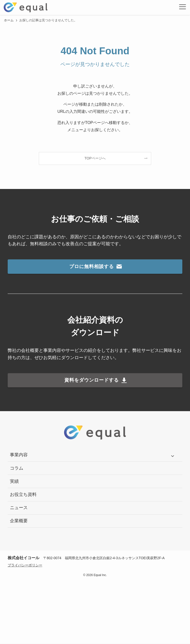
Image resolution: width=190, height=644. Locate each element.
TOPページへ (95, 158)
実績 (14, 481)
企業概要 (19, 521)
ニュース (19, 508)
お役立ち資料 (23, 494)
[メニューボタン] (183, 7)
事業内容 (19, 455)
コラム (17, 468)
